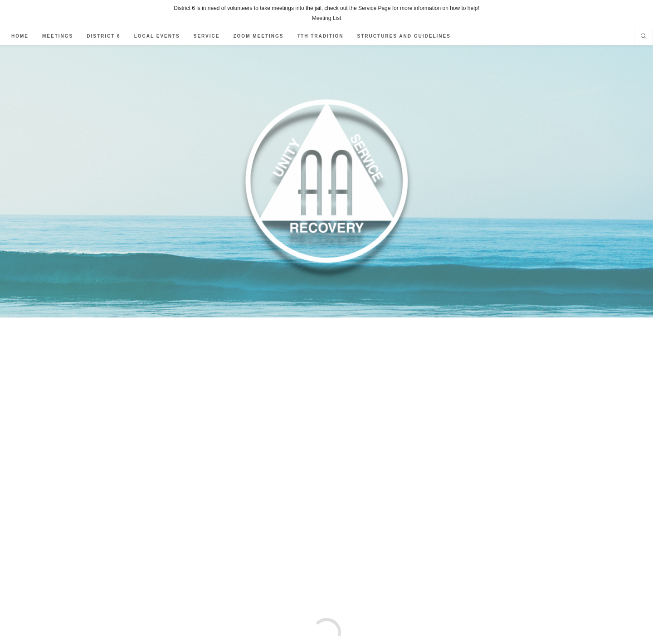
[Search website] (643, 37)
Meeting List (327, 18)
